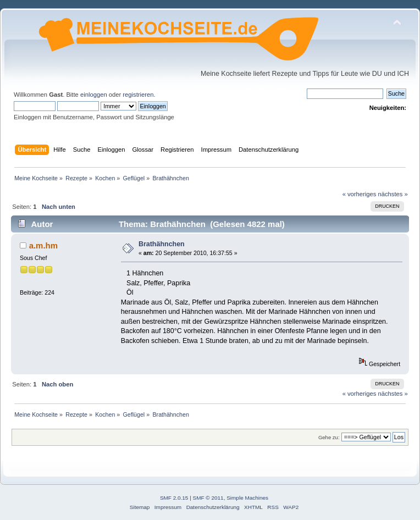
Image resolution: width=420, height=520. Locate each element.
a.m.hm (43, 245)
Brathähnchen (162, 244)
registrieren (138, 95)
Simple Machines (247, 498)
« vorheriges (360, 194)
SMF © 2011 (208, 498)
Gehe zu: (329, 437)
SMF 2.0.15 (174, 498)
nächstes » (393, 194)
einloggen (94, 95)
